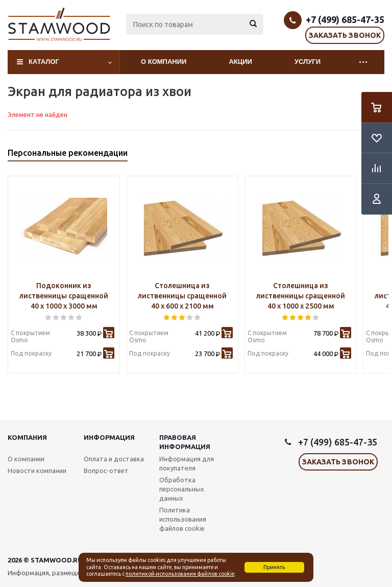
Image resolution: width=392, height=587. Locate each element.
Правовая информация (185, 442)
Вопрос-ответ (106, 471)
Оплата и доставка (114, 459)
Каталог (44, 62)
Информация (109, 437)
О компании (164, 62)
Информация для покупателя (187, 463)
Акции (240, 62)
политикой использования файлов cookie (180, 574)
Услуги (308, 62)
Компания (27, 437)
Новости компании (37, 471)
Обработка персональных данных (182, 489)
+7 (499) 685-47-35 (345, 19)
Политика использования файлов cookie (183, 519)
